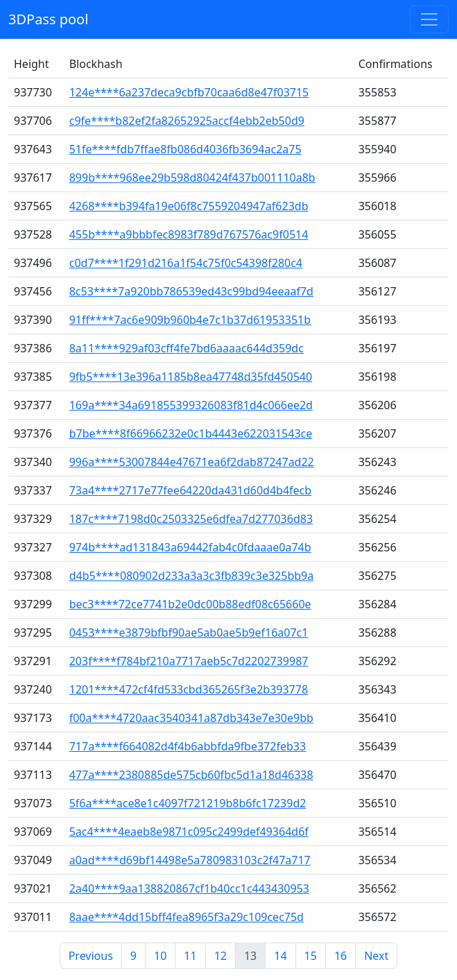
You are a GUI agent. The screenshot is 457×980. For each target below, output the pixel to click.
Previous (91, 956)
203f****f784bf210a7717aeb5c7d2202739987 (189, 661)
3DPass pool (48, 19)
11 (190, 956)
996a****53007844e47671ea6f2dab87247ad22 (192, 462)
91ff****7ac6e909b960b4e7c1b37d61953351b (190, 320)
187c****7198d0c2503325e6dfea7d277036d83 (191, 519)
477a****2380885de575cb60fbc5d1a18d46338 (191, 775)
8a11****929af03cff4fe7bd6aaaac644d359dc (187, 348)
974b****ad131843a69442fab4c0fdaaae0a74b (190, 547)
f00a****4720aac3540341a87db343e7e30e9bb (191, 718)
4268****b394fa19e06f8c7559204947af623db (189, 206)
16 (340, 956)
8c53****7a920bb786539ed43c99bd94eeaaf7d (191, 291)
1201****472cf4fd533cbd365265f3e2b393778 (189, 689)
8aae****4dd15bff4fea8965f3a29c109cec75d (187, 917)
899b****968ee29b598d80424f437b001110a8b (192, 178)
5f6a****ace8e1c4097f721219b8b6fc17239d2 (188, 803)
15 (311, 956)
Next (376, 956)
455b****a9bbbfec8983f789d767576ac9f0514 (189, 234)
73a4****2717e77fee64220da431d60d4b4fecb (190, 490)
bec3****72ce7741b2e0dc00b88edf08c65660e (190, 604)
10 (160, 956)
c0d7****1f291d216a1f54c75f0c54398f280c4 (186, 263)
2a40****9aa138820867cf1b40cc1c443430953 (189, 888)
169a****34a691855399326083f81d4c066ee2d (191, 405)
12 (221, 956)
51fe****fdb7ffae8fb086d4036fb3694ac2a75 (186, 149)
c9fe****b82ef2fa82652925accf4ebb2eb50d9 (187, 121)
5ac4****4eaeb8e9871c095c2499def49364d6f (189, 832)
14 (280, 956)
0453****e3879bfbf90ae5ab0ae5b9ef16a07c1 (189, 633)
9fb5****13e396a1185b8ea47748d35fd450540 (191, 377)
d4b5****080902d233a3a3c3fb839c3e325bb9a (191, 576)
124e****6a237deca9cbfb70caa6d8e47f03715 (189, 92)
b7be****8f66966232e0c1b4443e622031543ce (191, 433)
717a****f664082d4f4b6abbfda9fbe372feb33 (188, 746)
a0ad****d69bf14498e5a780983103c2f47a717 (190, 860)
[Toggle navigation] (429, 19)
